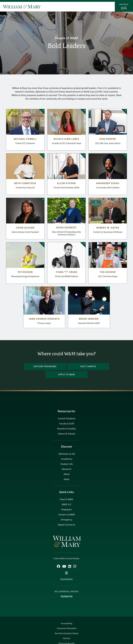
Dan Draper (108, 139)
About (67, 474)
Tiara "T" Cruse (67, 272)
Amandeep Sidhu (108, 183)
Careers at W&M (66, 515)
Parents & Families (66, 429)
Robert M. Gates (108, 228)
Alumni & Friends (67, 434)
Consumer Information (67, 628)
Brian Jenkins (89, 319)
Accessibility (67, 624)
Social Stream (66, 579)
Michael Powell (25, 139)
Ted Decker (108, 272)
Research (67, 469)
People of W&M (66, 38)
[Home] (22, 7)
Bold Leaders (66, 46)
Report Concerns (66, 525)
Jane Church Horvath (44, 319)
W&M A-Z (66, 505)
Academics (67, 459)
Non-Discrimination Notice (67, 634)
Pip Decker (25, 272)
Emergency (66, 520)
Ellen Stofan (66, 183)
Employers (67, 510)
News (66, 479)
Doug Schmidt (66, 228)
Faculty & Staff (67, 424)
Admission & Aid (67, 454)
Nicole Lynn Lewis (66, 139)
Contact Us (67, 596)
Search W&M (66, 499)
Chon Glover (25, 228)
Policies (67, 638)
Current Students (67, 419)
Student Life (67, 464)
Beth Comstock (25, 183)
